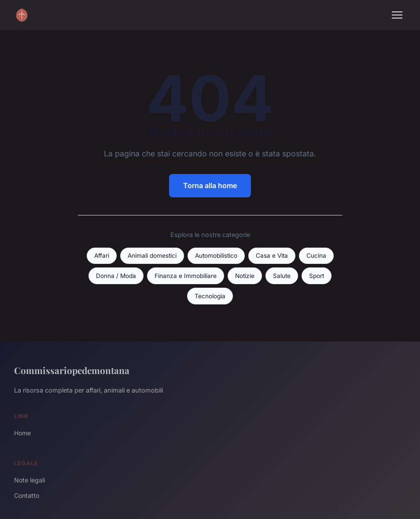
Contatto (27, 495)
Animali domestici (152, 256)
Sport (317, 276)
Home (22, 433)
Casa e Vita (272, 256)
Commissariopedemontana (72, 370)
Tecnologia (210, 296)
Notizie (245, 276)
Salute (282, 276)
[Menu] (397, 15)
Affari (102, 256)
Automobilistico (216, 256)
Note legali (29, 480)
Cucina (316, 256)
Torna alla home (210, 185)
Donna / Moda (116, 276)
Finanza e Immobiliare (186, 276)
